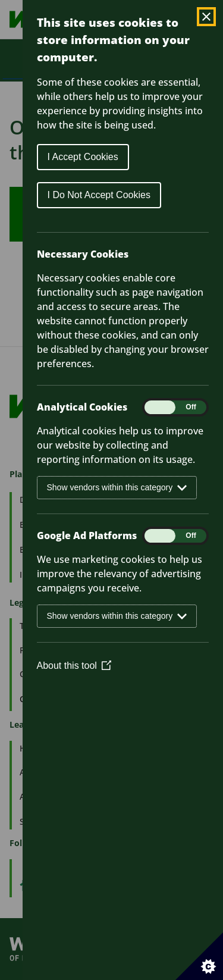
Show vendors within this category (117, 488)
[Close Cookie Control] (206, 17)
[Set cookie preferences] (199, 956)
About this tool (74, 666)
